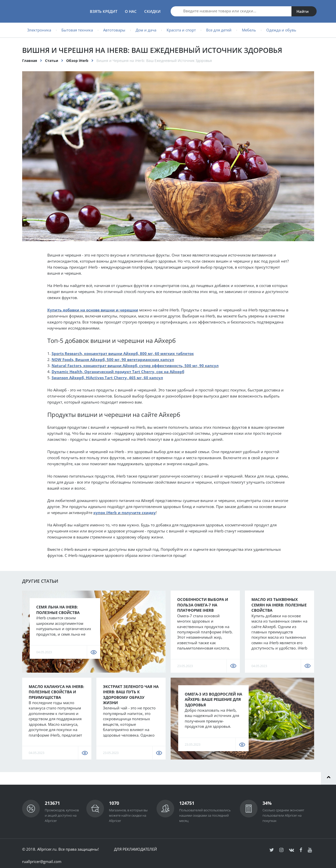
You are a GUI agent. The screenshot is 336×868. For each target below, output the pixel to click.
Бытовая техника (77, 30)
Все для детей (219, 30)
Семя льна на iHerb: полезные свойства (58, 610)
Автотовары (114, 30)
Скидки (152, 11)
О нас (131, 11)
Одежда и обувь (281, 30)
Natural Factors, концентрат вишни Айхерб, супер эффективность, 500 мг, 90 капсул (135, 366)
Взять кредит (104, 11)
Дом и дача (146, 30)
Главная (30, 61)
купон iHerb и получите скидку (125, 513)
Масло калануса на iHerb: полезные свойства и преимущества (56, 692)
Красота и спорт (181, 30)
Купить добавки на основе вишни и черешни (93, 310)
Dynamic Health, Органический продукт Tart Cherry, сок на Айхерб (118, 372)
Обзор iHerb (77, 61)
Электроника (39, 30)
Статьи (52, 61)
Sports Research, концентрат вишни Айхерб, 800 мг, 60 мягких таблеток (123, 353)
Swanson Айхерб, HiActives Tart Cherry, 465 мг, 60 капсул (107, 378)
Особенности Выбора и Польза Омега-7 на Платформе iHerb (203, 605)
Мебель (249, 30)
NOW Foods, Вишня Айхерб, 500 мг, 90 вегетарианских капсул (113, 359)
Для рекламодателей (135, 849)
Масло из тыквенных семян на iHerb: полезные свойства (279, 605)
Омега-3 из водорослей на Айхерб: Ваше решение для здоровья (213, 699)
